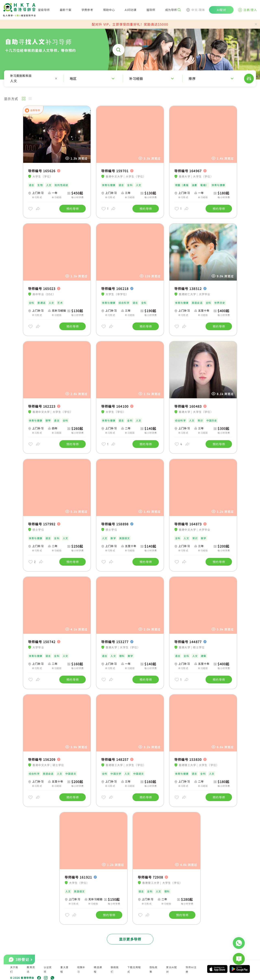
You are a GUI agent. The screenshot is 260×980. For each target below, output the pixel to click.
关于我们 (14, 969)
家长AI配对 (172, 969)
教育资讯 (31, 969)
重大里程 (64, 969)
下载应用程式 (134, 969)
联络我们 (115, 969)
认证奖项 (48, 969)
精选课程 (98, 969)
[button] (130, 78)
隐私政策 (154, 969)
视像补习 (81, 969)
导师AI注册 (191, 969)
